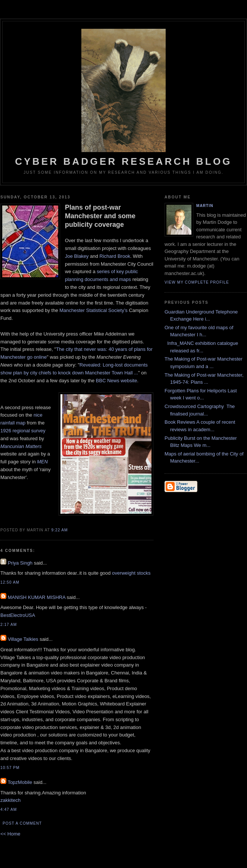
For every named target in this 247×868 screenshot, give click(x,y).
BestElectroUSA (18, 615)
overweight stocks (131, 573)
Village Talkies (23, 639)
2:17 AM (9, 625)
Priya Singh (20, 563)
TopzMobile (20, 782)
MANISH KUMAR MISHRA (37, 597)
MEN (42, 462)
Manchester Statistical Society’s (93, 310)
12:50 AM (10, 582)
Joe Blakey (77, 256)
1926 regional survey (23, 431)
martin (205, 206)
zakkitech (10, 800)
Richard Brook (115, 256)
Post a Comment (22, 823)
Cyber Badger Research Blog (123, 98)
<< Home (10, 834)
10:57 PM (10, 768)
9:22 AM (60, 530)
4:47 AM (9, 810)
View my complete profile (197, 282)
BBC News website (117, 381)
